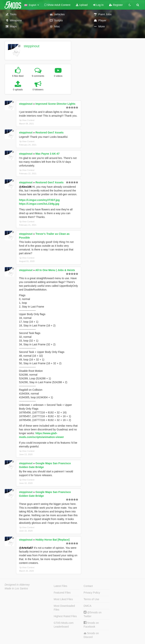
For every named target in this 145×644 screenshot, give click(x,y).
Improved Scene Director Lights (56, 104)
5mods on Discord (91, 635)
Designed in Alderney (17, 585)
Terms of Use (91, 599)
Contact (88, 586)
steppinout (31, 46)
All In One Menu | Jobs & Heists (55, 270)
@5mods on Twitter (93, 614)
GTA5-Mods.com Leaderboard (64, 625)
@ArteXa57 (26, 548)
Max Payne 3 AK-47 (48, 154)
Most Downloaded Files (64, 608)
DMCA (88, 606)
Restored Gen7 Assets (50, 133)
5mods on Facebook (91, 625)
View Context (27, 120)
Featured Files (62, 593)
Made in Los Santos (16, 588)
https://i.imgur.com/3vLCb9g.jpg (39, 204)
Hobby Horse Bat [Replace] (52, 540)
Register (116, 5)
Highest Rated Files (65, 616)
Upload (82, 5)
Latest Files (61, 586)
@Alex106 (25, 187)
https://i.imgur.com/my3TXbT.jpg (39, 200)
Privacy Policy (92, 593)
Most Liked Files (63, 599)
